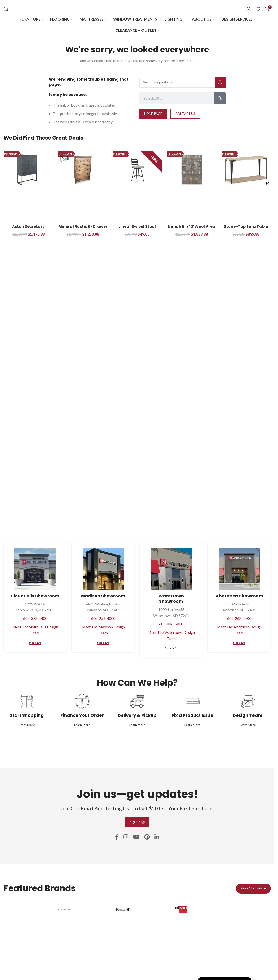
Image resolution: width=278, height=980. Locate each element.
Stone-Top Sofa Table (246, 227)
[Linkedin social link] (157, 837)
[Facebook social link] (117, 837)
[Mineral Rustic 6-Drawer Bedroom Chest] (83, 170)
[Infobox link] (79, 936)
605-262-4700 (239, 618)
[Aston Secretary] (28, 170)
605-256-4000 (103, 618)
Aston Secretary (28, 227)
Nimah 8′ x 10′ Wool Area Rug (192, 229)
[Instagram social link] (126, 837)
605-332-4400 (35, 618)
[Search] (6, 9)
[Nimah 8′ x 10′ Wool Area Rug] (192, 170)
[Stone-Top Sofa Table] (246, 170)
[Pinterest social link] (147, 837)
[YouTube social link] (136, 837)
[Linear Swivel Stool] (137, 170)
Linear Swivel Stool (137, 227)
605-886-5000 (171, 624)
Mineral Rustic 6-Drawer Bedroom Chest (83, 229)
